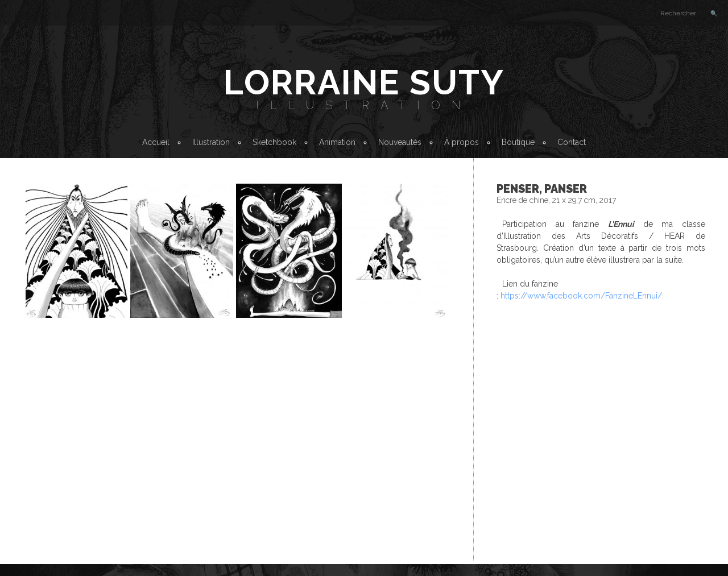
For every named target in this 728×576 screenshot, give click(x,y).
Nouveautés (400, 142)
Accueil (156, 142)
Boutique (518, 142)
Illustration (364, 105)
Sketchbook (274, 142)
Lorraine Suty (364, 82)
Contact (572, 142)
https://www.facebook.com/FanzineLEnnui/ (581, 296)
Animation (337, 142)
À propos (462, 142)
